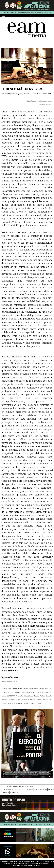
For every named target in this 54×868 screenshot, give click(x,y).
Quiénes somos (29, 862)
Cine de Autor (28, 789)
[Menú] (4, 16)
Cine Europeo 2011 (41, 789)
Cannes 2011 (18, 789)
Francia (6, 793)
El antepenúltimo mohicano (11, 862)
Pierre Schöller (16, 793)
